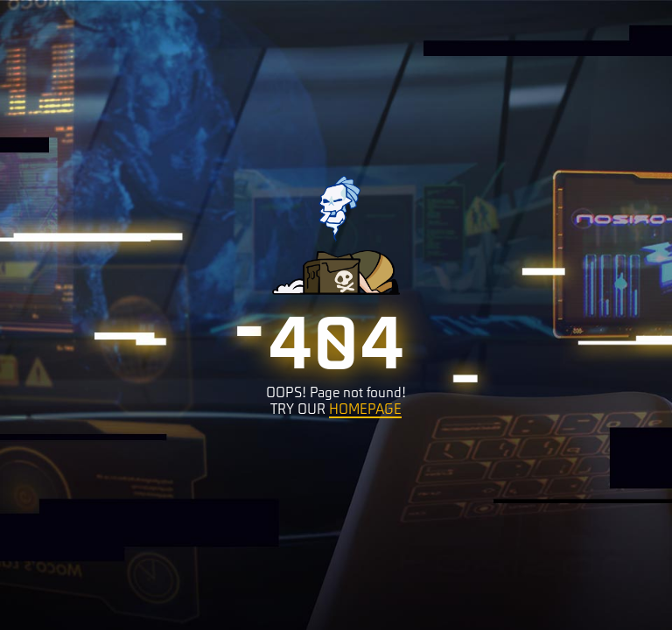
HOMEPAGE (365, 408)
